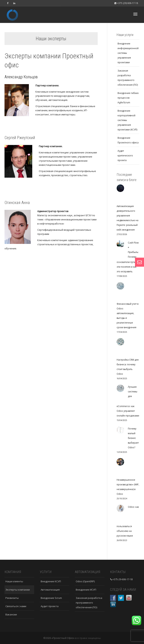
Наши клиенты (14, 581)
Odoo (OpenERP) (85, 581)
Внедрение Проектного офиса (128, 140)
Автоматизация (50, 590)
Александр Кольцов (21, 77)
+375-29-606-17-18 (123, 579)
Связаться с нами (16, 606)
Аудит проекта (50, 606)
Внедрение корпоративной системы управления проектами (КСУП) (127, 120)
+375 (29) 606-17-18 (126, 3)
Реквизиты (12, 598)
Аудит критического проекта (125, 156)
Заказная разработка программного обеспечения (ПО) (128, 78)
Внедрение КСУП (51, 581)
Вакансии (11, 614)
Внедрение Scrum (51, 598)
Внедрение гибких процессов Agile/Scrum (128, 98)
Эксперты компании (18, 590)
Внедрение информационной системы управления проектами (128, 53)
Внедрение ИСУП (86, 590)
